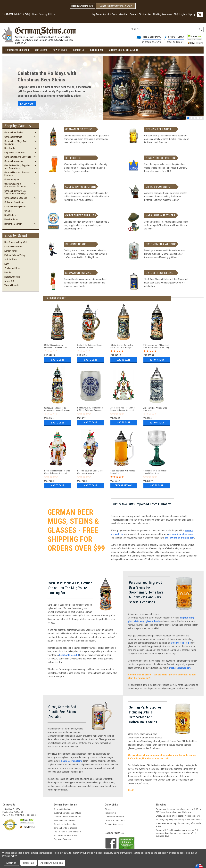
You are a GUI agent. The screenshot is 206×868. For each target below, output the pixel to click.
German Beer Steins (14, 133)
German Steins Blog (63, 809)
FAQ (176, 14)
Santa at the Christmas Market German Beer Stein (90, 346)
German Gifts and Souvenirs (18, 157)
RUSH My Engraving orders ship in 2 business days (179, 820)
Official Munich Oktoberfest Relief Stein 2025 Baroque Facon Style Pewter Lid (122, 346)
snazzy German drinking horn (180, 538)
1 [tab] (188, 118)
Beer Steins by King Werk (16, 242)
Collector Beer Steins (14, 202)
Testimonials (145, 14)
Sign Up (192, 14)
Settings (11, 863)
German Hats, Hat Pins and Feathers (17, 174)
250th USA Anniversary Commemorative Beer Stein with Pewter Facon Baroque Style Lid (56, 346)
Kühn (7, 264)
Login (182, 14)
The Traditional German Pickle (67, 832)
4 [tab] (198, 118)
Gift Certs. (112, 14)
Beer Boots (10, 148)
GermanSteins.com (13, 247)
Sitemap (108, 809)
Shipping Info (82, 6)
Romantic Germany (13, 224)
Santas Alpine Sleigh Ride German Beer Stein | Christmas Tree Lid (57, 409)
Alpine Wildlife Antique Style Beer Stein (155, 409)
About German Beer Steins (66, 836)
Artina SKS (9, 281)
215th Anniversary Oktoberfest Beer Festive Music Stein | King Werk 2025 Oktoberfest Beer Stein (157, 346)
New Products (60, 50)
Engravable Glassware (15, 153)
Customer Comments (115, 817)
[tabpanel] (103, 88)
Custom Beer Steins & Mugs (124, 50)
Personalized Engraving (17, 50)
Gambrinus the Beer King (65, 824)
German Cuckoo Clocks (16, 198)
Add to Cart (58, 360)
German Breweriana (14, 161)
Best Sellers (41, 50)
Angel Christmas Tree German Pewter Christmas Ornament (123, 409)
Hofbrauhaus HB (12, 277)
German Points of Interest (65, 828)
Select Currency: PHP (44, 14)
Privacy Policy (9, 856)
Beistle (8, 273)
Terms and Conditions (115, 821)
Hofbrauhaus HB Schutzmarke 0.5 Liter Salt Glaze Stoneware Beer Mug (90, 409)
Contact (134, 14)
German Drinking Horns (15, 207)
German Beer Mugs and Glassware (15, 143)
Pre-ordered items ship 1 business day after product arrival (179, 825)
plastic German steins (72, 761)
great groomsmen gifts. (180, 668)
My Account (99, 14)
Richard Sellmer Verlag (15, 255)
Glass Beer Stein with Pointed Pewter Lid (123, 472)
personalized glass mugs (181, 534)
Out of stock (157, 360)
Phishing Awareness (163, 14)
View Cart (124, 14)
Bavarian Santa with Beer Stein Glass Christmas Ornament (57, 472)
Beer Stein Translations (64, 821)
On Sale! (8, 211)
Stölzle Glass (11, 259)
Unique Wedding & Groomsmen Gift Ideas (15, 185)
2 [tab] (191, 118)
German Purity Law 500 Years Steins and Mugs (15, 192)
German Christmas (13, 137)
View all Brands (12, 285)
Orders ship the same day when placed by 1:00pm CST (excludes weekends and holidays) (178, 811)
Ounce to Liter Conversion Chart (116, 6)
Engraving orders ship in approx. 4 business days (178, 816)
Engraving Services (62, 839)
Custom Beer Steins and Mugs (67, 813)
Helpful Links (110, 813)
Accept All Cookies (52, 863)
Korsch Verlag (11, 251)
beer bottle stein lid (69, 655)
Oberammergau (12, 180)
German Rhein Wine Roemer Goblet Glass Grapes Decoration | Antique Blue (155, 472)
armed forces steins (181, 643)
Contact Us (79, 50)
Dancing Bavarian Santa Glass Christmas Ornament (90, 472)
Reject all (29, 863)
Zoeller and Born (12, 268)
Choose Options (124, 485)
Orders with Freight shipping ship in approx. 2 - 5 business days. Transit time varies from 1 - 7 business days (177, 833)
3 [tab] (195, 118)
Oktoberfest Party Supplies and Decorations (17, 167)
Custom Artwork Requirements (68, 817)
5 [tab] (201, 118)
